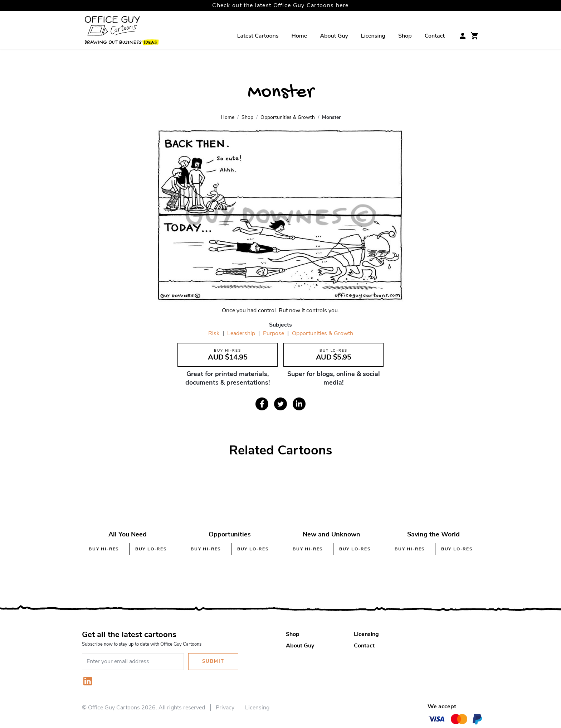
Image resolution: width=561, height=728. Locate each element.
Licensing (373, 36)
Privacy (225, 708)
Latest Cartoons (258, 36)
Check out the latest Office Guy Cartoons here (280, 5)
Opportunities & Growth (323, 333)
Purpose (274, 333)
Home (299, 36)
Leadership (241, 333)
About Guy (334, 36)
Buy (104, 549)
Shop (405, 36)
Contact (435, 36)
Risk (214, 333)
